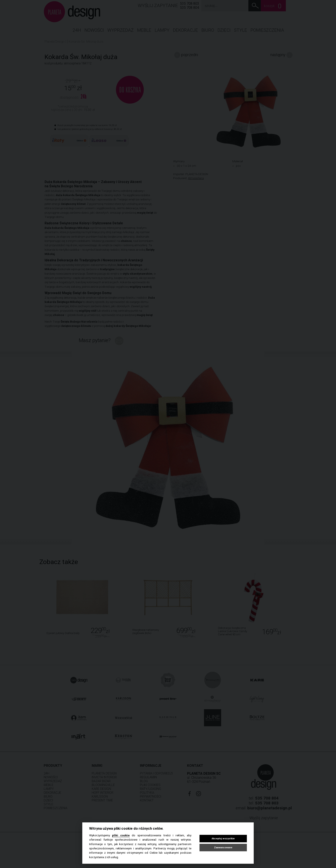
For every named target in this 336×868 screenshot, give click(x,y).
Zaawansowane (223, 848)
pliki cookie (121, 835)
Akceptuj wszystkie (223, 839)
